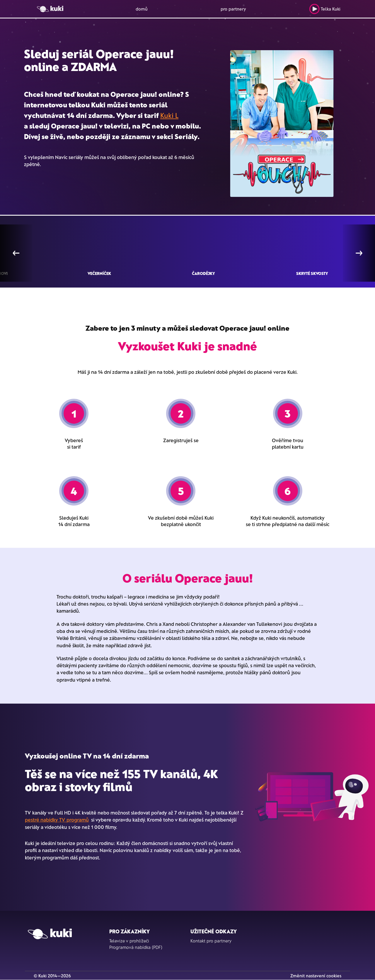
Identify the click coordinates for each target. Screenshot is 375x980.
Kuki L (169, 115)
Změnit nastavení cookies (316, 976)
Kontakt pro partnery (211, 941)
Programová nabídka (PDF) (136, 947)
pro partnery (233, 9)
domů (142, 9)
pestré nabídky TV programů (57, 820)
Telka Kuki (325, 9)
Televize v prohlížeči (129, 941)
